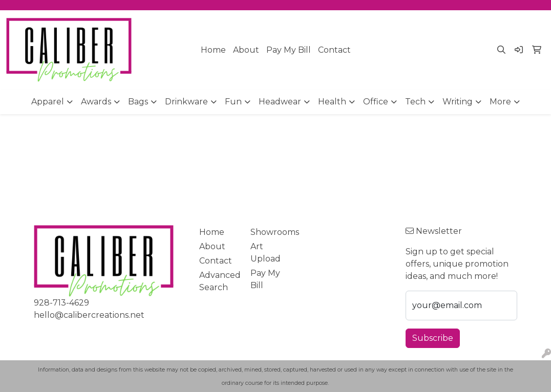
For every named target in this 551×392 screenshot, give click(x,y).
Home (213, 50)
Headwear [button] (280, 102)
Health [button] (332, 102)
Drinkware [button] (186, 102)
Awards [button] (96, 102)
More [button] (500, 102)
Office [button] (376, 102)
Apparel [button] (48, 102)
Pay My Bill (289, 50)
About (246, 50)
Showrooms (270, 232)
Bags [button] (138, 102)
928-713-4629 (61, 303)
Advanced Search (219, 281)
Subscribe (433, 338)
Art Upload (266, 253)
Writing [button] (458, 102)
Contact (334, 50)
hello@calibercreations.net (89, 315)
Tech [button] (415, 102)
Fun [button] (233, 102)
